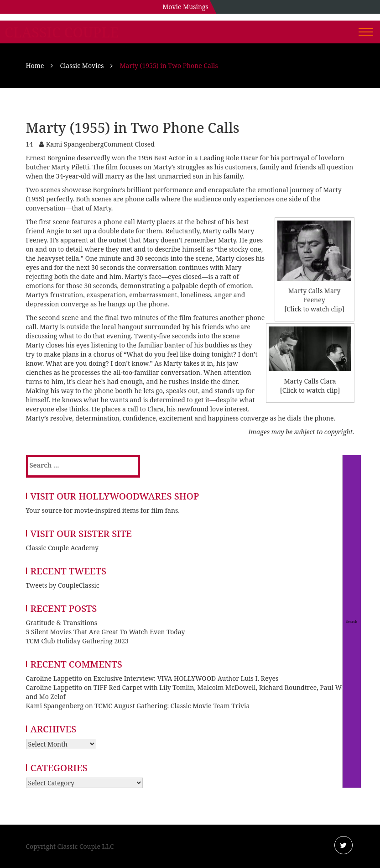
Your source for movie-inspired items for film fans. (103, 510)
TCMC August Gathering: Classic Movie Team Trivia (172, 706)
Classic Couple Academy (62, 548)
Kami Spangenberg (75, 144)
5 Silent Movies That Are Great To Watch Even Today (106, 632)
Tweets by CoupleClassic (63, 585)
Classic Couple (62, 32)
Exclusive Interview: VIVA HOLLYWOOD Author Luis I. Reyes (186, 678)
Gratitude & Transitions (62, 623)
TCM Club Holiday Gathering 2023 (77, 641)
